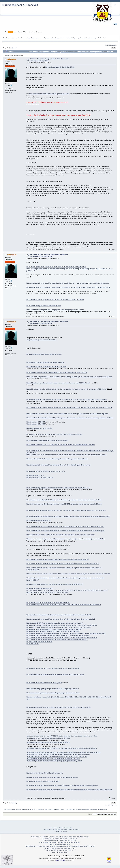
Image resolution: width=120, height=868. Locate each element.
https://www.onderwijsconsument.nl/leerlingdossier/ (43, 781)
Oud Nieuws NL (31, 846)
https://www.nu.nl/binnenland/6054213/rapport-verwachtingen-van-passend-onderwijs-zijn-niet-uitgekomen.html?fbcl (64, 500)
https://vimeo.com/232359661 (36, 422)
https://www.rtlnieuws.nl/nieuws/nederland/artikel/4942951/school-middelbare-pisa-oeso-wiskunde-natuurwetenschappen (66, 531)
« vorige (108, 45)
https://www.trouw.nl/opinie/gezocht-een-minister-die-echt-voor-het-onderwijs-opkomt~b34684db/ (58, 560)
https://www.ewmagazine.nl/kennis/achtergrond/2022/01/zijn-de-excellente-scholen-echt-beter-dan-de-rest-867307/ (64, 605)
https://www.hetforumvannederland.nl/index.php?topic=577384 (49, 94)
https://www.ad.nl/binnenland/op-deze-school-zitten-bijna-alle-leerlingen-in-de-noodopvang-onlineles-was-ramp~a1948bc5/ (66, 510)
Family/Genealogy (48, 837)
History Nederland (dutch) (60, 852)
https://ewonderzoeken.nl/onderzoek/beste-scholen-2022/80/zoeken (48, 603)
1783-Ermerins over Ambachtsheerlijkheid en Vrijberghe (54, 846)
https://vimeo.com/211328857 (36, 424)
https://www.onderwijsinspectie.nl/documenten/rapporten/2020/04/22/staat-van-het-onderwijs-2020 (58, 488)
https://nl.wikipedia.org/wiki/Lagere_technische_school (44, 354)
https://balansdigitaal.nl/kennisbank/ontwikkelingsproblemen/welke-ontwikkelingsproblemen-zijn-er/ (58, 465)
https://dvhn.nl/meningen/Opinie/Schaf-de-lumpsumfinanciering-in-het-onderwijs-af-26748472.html (58, 383)
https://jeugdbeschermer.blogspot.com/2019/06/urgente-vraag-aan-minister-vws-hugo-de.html (57, 757)
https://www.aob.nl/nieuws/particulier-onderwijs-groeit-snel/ (45, 362)
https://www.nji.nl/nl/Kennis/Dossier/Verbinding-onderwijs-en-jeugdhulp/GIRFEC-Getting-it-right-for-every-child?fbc (64, 752)
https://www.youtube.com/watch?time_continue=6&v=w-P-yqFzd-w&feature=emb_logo (54, 434)
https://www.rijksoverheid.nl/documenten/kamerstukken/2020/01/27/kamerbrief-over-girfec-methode (59, 707)
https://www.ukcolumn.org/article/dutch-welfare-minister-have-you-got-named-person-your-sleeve (58, 754)
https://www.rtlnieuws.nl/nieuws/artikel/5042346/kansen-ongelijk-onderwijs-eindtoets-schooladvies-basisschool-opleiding (65, 527)
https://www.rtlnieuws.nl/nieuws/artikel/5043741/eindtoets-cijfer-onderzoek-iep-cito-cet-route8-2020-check (61, 535)
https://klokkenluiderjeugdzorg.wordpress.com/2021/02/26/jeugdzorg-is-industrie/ (53, 689)
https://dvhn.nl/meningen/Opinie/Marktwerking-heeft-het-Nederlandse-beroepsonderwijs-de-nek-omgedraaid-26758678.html (66, 389)
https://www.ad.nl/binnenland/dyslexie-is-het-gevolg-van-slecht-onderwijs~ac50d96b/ (54, 629)
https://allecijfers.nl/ (33, 644)
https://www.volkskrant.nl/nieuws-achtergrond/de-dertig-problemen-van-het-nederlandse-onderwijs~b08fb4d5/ (62, 638)
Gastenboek (64, 837)
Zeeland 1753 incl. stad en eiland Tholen (60, 850)
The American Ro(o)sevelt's (68, 839)
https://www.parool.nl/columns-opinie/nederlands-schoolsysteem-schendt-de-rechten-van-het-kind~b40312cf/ (62, 625)
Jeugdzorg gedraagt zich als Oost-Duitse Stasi (41, 340)
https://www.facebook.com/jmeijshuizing (39, 428)
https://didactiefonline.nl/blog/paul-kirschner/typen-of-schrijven (46, 367)
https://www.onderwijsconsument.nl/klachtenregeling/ (44, 306)
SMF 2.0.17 (52, 828)
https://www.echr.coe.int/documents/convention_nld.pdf (44, 683)
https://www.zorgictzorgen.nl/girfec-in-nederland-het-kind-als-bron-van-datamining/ (53, 668)
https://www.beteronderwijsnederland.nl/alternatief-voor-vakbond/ (47, 440)
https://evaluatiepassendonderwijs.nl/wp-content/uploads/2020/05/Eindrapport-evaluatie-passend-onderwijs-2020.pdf (64, 504)
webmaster (11, 59)
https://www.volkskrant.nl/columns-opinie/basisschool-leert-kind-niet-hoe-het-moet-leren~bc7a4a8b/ (59, 627)
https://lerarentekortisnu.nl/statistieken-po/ (40, 477)
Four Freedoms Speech (50, 841)
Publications (73, 837)
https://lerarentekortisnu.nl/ (35, 475)
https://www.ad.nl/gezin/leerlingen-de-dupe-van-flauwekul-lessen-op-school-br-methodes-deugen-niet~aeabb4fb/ (63, 564)
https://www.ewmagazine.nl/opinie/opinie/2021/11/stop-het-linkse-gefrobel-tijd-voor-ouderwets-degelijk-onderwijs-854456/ (66, 539)
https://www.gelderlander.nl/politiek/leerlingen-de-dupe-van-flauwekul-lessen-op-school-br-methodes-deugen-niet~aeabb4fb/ (67, 399)
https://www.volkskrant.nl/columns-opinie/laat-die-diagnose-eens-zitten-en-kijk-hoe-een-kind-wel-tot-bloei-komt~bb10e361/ (66, 633)
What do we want (83, 837)
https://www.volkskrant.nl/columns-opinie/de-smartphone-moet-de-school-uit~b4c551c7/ (55, 584)
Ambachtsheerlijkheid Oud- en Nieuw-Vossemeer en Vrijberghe (60, 843)
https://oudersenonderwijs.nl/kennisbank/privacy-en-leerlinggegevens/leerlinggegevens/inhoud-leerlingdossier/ (62, 785)
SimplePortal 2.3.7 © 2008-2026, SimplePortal (56, 830)
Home (33, 837)
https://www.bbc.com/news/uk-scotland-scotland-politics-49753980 (48, 738)
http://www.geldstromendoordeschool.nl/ (39, 642)
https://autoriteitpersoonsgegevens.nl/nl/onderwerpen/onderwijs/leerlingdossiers (52, 777)
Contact (57, 837)
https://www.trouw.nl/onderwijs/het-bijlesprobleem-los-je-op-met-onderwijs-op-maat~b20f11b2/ (57, 373)
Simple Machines (68, 828)
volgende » (113, 45)
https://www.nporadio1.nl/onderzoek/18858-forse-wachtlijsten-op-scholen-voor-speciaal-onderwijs (58, 635)
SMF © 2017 (60, 828)
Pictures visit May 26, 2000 (68, 841)
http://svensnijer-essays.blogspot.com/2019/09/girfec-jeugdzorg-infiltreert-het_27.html (54, 761)
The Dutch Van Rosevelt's (50, 839)
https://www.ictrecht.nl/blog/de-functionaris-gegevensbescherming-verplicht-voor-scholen (55, 310)
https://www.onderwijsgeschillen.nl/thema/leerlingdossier (45, 773)
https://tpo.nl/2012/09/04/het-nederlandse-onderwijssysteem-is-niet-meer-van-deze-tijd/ (55, 623)
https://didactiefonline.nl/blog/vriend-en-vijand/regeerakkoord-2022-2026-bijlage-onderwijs (55, 300)
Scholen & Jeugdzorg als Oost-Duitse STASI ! (60, 67)
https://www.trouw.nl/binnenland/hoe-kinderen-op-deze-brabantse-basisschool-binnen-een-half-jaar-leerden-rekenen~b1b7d (66, 455)
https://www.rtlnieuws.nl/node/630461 (39, 520)
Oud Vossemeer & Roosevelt (20, 5)
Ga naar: (91, 814)
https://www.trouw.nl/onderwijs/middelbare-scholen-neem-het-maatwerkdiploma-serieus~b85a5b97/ (59, 615)
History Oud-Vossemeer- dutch (60, 844)
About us (38, 837)
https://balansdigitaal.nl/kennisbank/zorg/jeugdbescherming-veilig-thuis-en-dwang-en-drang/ (56, 267)
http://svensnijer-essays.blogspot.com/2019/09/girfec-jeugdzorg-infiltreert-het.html (53, 693)
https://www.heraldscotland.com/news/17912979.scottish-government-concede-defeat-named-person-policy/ (62, 736)
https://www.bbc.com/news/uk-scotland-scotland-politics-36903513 (48, 742)
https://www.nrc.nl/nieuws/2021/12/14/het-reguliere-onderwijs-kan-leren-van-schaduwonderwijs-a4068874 (61, 445)
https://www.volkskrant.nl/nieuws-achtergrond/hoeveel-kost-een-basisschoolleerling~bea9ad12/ (57, 640)
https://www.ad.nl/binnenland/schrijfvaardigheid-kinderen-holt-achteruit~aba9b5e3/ (53, 631)
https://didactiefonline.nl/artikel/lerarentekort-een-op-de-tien (46, 471)
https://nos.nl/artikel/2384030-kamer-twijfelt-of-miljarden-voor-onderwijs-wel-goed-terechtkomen (57, 459)
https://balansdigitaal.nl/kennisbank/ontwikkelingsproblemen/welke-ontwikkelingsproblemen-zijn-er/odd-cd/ (61, 619)
